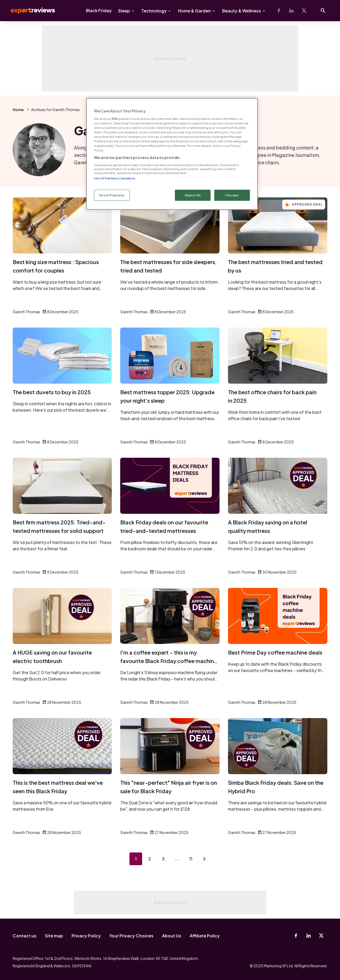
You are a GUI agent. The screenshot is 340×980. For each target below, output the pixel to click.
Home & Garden (194, 11)
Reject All (193, 195)
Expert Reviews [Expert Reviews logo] (29, 11)
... (177, 859)
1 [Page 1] (136, 859)
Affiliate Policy (205, 936)
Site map (54, 936)
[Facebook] (279, 11)
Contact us (25, 936)
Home (18, 110)
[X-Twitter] (304, 11)
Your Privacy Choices (131, 936)
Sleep (124, 11)
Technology (154, 11)
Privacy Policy (86, 936)
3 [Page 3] (163, 859)
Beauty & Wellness (242, 11)
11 (191, 859)
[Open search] (323, 11)
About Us (172, 936)
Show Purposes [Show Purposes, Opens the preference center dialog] (112, 195)
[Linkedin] (291, 11)
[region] (172, 154)
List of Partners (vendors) (115, 178)
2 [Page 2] (150, 859)
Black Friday (99, 10)
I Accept (232, 195)
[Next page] (204, 859)
